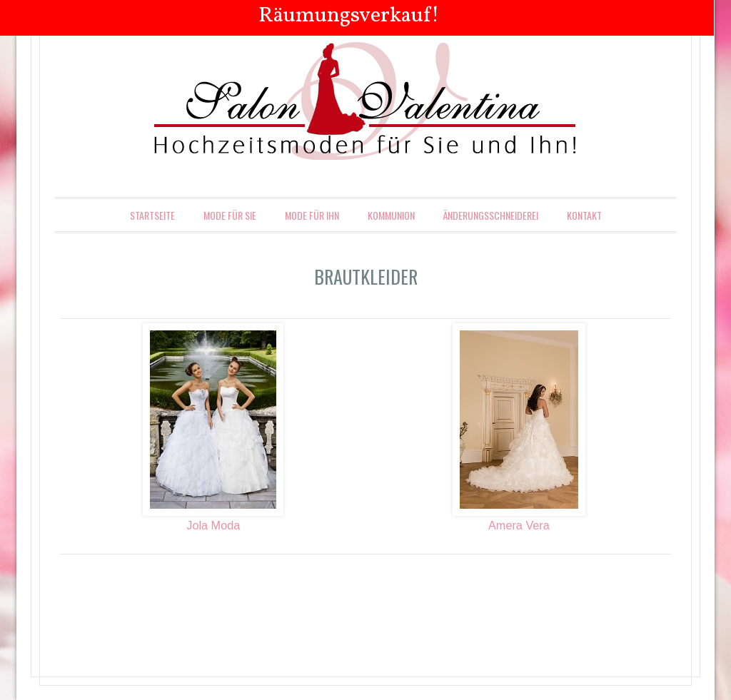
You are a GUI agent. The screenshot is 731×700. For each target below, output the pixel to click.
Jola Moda (213, 525)
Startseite (152, 215)
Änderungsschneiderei (491, 215)
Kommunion (391, 215)
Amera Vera (519, 525)
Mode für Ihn (312, 215)
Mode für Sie (230, 215)
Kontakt (584, 215)
